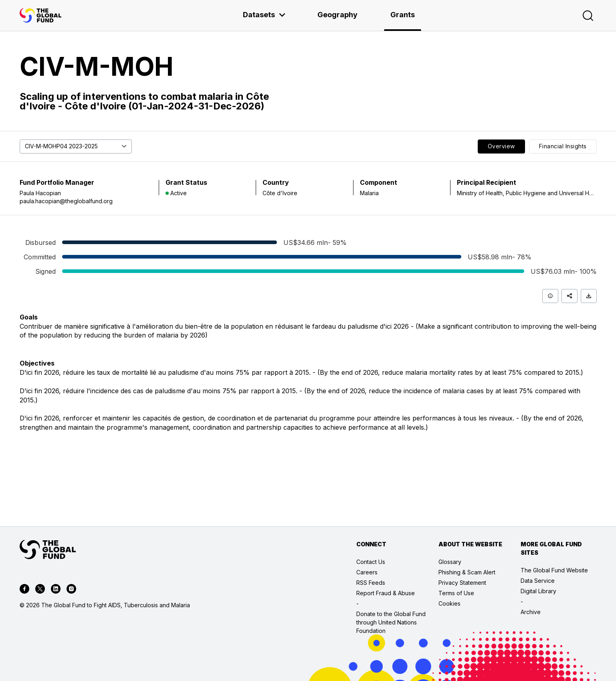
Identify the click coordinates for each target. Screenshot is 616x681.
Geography (337, 15)
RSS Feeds (371, 583)
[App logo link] (40, 15)
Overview (501, 146)
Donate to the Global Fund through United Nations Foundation (391, 622)
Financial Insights (563, 146)
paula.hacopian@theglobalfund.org (66, 201)
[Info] (550, 296)
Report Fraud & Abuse (386, 593)
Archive (531, 612)
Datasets (265, 15)
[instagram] (71, 590)
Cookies (449, 603)
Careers (367, 572)
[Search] (588, 16)
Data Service (538, 581)
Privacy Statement (462, 583)
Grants (403, 15)
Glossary (450, 562)
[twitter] (40, 590)
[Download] (589, 296)
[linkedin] (56, 590)
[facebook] (24, 590)
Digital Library (538, 591)
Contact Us (371, 562)
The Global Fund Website (554, 570)
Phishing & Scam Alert (467, 572)
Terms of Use (456, 593)
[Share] (570, 296)
